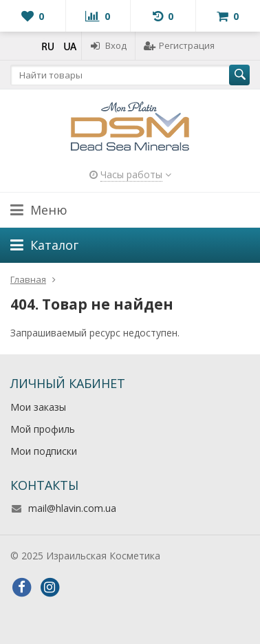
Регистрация (179, 45)
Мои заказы (38, 407)
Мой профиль (43, 429)
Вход (108, 45)
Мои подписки (44, 451)
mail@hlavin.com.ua (72, 508)
